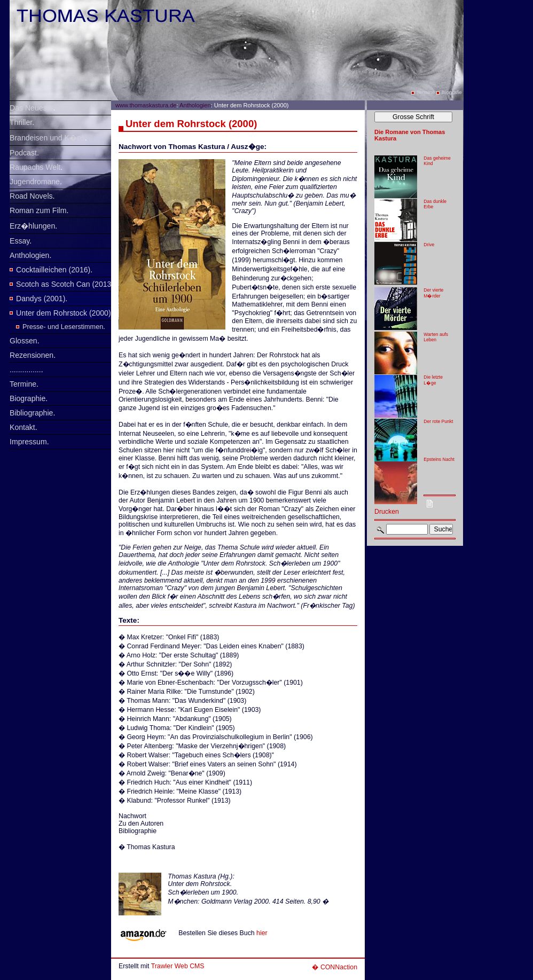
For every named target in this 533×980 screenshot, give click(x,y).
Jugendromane (35, 182)
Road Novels (31, 196)
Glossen (23, 341)
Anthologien (29, 255)
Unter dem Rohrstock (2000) (64, 313)
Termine (23, 384)
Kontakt (22, 427)
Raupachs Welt (35, 167)
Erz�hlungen (32, 226)
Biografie (452, 92)
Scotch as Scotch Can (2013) (65, 284)
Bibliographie (31, 413)
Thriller (21, 122)
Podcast (23, 153)
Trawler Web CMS (178, 966)
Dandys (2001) (41, 299)
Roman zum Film (38, 210)
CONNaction (339, 967)
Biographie (28, 398)
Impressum (28, 442)
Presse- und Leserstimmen (63, 327)
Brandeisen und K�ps (47, 138)
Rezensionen (32, 355)
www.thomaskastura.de (146, 105)
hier (262, 933)
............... (25, 370)
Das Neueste (31, 108)
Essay (19, 241)
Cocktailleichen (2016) (53, 270)
